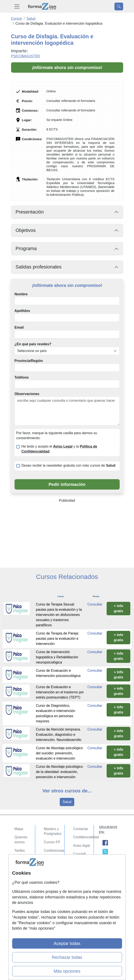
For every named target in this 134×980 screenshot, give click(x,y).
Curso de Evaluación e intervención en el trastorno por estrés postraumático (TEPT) (60, 692)
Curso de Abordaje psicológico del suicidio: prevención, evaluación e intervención (59, 753)
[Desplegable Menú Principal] (17, 6)
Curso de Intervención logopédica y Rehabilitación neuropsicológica (57, 657)
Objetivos (26, 230)
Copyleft (80, 854)
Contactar (81, 829)
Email (19, 327)
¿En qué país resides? (33, 344)
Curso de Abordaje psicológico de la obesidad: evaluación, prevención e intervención (59, 772)
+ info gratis (119, 608)
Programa (26, 248)
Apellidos (22, 311)
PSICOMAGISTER (26, 56)
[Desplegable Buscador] (119, 6)
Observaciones (27, 394)
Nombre (21, 294)
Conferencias (54, 851)
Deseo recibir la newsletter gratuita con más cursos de (69, 465)
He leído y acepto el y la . (59, 449)
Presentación (30, 212)
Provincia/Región (29, 361)
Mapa (19, 829)
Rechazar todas (67, 957)
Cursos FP (52, 842)
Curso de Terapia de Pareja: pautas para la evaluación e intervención (57, 639)
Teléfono (22, 377)
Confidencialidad (86, 837)
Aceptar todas (67, 943)
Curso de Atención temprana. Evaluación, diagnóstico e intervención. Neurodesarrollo (59, 735)
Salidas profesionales (39, 267)
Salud (67, 802)
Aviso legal (82, 846)
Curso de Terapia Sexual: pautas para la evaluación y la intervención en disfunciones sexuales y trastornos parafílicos (59, 615)
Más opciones (67, 971)
